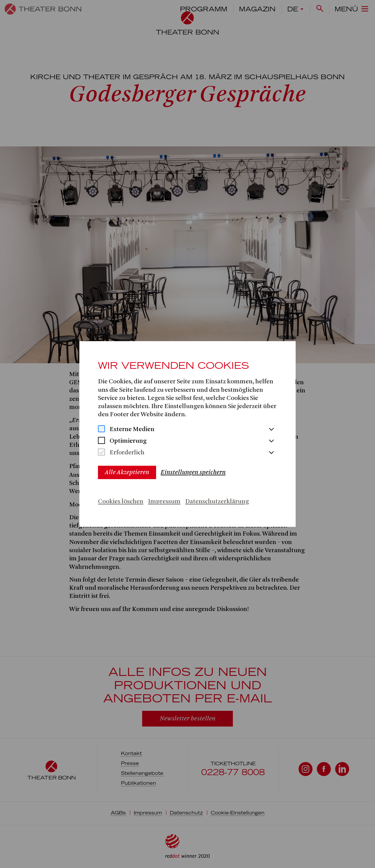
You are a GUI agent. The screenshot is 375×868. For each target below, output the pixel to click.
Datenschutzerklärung (217, 502)
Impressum (164, 502)
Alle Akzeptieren (127, 472)
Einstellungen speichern (193, 472)
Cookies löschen (121, 502)
